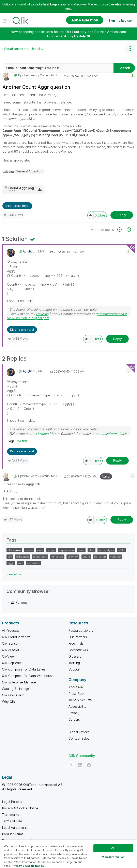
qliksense (23, 557)
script (51, 550)
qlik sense (14, 550)
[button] (132, 75)
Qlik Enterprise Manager (19, 682)
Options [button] (130, 49)
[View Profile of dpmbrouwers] (28, 75)
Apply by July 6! (77, 36)
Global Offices (79, 732)
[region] (68, 854)
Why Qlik (9, 702)
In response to (21, 484)
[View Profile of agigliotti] (29, 251)
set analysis (106, 550)
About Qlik (76, 687)
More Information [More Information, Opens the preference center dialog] (113, 857)
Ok (113, 848)
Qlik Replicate (12, 663)
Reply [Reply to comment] (117, 339)
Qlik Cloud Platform (16, 637)
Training (74, 663)
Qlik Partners (78, 637)
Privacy (74, 713)
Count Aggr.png (21, 188)
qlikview (73, 557)
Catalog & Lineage (16, 689)
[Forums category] (9, 602)
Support (74, 669)
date (40, 550)
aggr (11, 563)
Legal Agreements (15, 828)
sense (29, 550)
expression (66, 550)
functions (57, 557)
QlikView (8, 656)
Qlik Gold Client (13, 695)
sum (20, 563)
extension (34, 563)
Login (54, 4)
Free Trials (76, 643)
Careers (74, 719)
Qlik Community (82, 756)
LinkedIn (42, 314)
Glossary (75, 656)
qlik (10, 557)
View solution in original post (28, 318)
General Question (29, 171)
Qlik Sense (10, 643)
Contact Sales (79, 738)
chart (81, 550)
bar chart (100, 557)
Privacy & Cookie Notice (20, 808)
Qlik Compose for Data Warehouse (28, 676)
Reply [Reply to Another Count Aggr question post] (122, 215)
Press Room (77, 694)
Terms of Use (12, 821)
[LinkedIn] (80, 765)
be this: (23, 441)
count (86, 557)
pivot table (40, 557)
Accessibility (77, 706)
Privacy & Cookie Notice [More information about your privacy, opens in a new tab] (28, 866)
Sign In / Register (121, 21)
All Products (11, 630)
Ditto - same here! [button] (17, 206)
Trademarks (11, 815)
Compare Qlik (78, 650)
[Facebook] (89, 765)
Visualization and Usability (24, 49)
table (121, 550)
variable (115, 557)
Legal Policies (12, 802)
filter (92, 550)
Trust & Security (80, 700)
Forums (21, 602)
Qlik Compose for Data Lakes (24, 669)
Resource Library (81, 630)
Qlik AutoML (11, 650)
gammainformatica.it (111, 314)
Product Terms (13, 834)
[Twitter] (72, 765)
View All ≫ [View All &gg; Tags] (14, 574)
